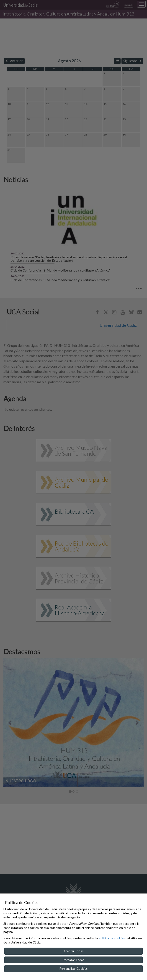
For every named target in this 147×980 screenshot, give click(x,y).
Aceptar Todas (73, 951)
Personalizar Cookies (73, 969)
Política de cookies (112, 938)
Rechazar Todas (73, 960)
